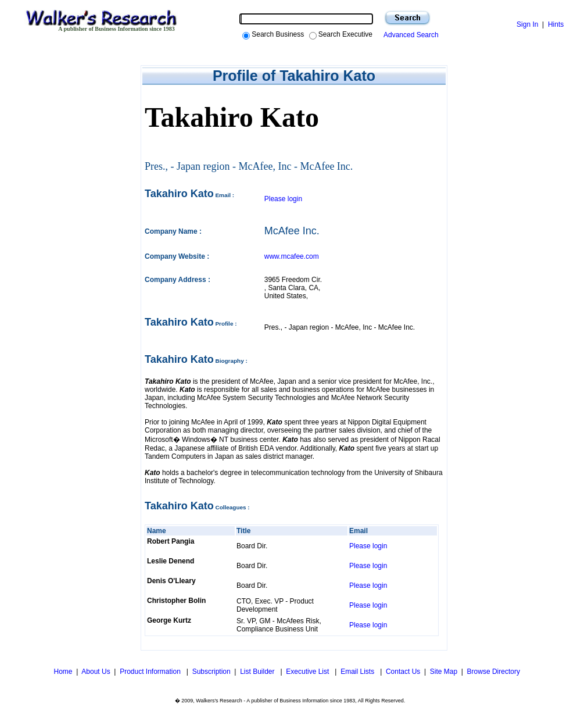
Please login (283, 199)
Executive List (308, 672)
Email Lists (358, 672)
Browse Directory (494, 672)
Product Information (151, 672)
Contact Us (403, 672)
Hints (556, 24)
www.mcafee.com (292, 256)
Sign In (527, 24)
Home (62, 672)
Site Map (444, 672)
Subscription (211, 672)
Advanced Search (409, 35)
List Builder (258, 672)
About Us (96, 672)
